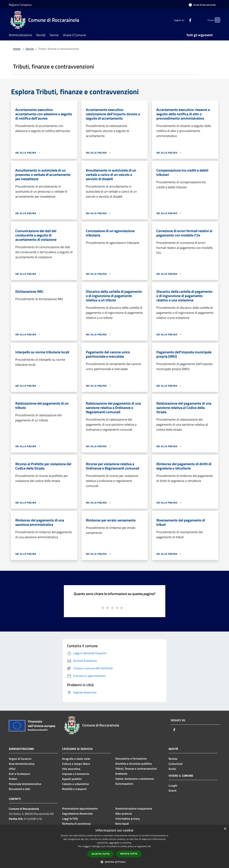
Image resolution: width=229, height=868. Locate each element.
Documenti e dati (19, 789)
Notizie (173, 759)
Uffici (12, 769)
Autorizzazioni (124, 784)
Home (17, 49)
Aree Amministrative (22, 764)
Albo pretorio (124, 814)
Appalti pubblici (72, 779)
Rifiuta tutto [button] (129, 854)
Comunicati (176, 764)
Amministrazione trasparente (134, 808)
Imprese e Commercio (76, 774)
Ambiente (121, 774)
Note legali (122, 824)
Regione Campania (20, 5)
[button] (115, 862)
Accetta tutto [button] (101, 854)
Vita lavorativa (71, 769)
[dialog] (114, 847)
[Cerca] (216, 20)
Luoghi (173, 785)
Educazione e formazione (131, 758)
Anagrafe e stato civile (76, 759)
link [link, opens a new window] (149, 846)
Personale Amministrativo (25, 784)
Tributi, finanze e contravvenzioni (136, 769)
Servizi (30, 49)
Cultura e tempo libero (76, 764)
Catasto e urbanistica (75, 784)
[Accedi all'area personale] (202, 5)
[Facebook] (184, 20)
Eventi (173, 790)
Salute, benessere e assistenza (135, 779)
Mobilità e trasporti (74, 789)
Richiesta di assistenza (76, 824)
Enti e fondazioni (19, 774)
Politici (13, 779)
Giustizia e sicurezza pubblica (134, 764)
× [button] (225, 829)
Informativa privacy (128, 819)
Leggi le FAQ (70, 819)
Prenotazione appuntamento (80, 808)
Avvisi (172, 769)
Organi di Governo (20, 759)
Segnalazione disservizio (77, 814)
